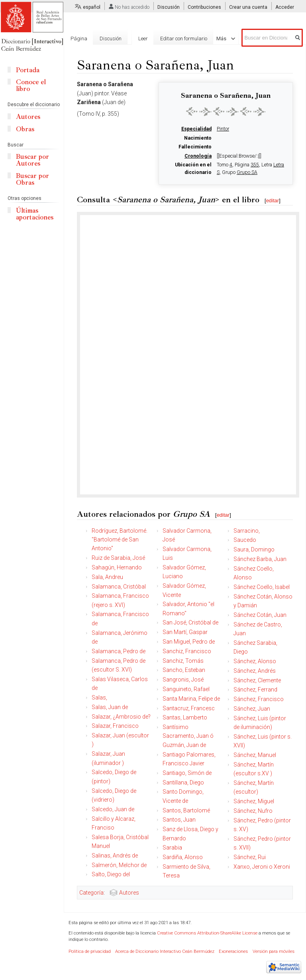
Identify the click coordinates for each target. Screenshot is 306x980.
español (92, 7)
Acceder (285, 7)
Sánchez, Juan (252, 709)
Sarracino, (247, 531)
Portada (28, 70)
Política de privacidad (90, 951)
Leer (137, 67)
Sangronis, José (183, 680)
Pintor (223, 129)
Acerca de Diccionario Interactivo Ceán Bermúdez (165, 951)
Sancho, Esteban (184, 670)
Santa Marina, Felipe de (191, 699)
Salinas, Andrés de (115, 856)
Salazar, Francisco (115, 726)
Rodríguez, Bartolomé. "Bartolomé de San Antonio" (120, 540)
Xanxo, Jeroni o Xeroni (262, 867)
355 (255, 165)
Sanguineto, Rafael (186, 689)
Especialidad (196, 129)
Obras (25, 129)
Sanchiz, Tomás (183, 661)
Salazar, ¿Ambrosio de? (121, 717)
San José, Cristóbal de (190, 622)
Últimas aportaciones (35, 214)
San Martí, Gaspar (185, 632)
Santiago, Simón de (187, 773)
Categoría (91, 893)
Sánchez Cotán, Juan (260, 615)
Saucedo (245, 540)
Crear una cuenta (248, 7)
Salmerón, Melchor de (119, 865)
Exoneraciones (233, 951)
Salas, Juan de (110, 707)
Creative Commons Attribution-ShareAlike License (207, 933)
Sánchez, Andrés (255, 671)
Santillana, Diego (183, 782)
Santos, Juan (179, 820)
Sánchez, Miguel (254, 801)
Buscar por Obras (32, 179)
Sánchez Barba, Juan (260, 559)
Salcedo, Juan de (113, 809)
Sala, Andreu (107, 577)
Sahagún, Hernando (117, 567)
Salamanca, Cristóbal (119, 587)
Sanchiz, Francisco (187, 651)
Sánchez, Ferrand (255, 690)
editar (273, 201)
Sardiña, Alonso (183, 857)
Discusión (169, 7)
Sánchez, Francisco (259, 699)
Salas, (99, 697)
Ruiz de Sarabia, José (118, 558)
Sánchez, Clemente (257, 680)
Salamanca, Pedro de (119, 651)
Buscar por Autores (32, 160)
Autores (129, 893)
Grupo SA (247, 172)
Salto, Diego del (111, 874)
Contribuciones (204, 7)
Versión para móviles (274, 951)
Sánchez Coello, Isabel (262, 587)
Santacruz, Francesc (189, 708)
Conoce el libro (31, 85)
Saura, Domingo (254, 549)
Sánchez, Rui (250, 857)
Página (79, 39)
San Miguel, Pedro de (189, 642)
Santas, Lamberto (185, 717)
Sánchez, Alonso (255, 661)
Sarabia (172, 848)
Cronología (198, 156)
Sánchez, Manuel (255, 755)
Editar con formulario (178, 67)
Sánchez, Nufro (253, 811)
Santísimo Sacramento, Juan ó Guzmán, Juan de (188, 736)
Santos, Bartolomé (186, 810)
